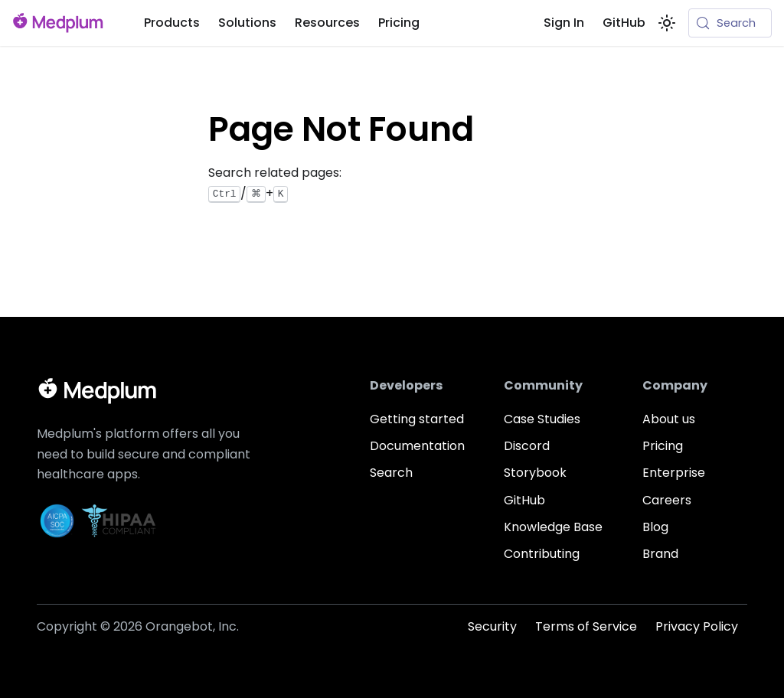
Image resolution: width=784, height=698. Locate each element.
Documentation (417, 446)
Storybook (535, 473)
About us (669, 419)
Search (391, 473)
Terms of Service (586, 626)
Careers (667, 500)
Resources (327, 23)
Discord (527, 446)
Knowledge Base (553, 527)
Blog (655, 527)
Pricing (399, 23)
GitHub (624, 23)
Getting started (417, 419)
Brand (660, 554)
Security (492, 626)
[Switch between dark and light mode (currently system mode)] (667, 23)
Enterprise (674, 473)
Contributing (542, 554)
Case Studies (542, 419)
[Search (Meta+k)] (730, 23)
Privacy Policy (697, 626)
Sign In (564, 23)
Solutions (247, 23)
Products (172, 23)
